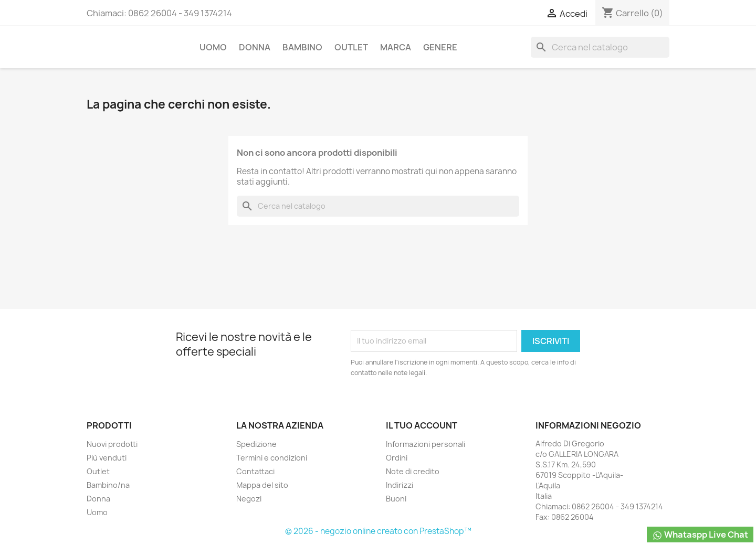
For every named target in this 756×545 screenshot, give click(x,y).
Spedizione (256, 444)
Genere (440, 47)
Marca (396, 47)
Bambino (302, 47)
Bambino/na (108, 485)
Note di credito (413, 471)
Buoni (396, 499)
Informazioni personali (426, 444)
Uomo (213, 47)
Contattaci (255, 471)
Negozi (249, 499)
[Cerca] (600, 47)
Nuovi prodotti (112, 444)
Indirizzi (400, 485)
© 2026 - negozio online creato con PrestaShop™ (378, 531)
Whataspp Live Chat (700, 535)
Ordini (397, 458)
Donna (255, 47)
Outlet (351, 47)
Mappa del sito (262, 485)
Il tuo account (422, 425)
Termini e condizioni (272, 458)
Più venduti (107, 458)
